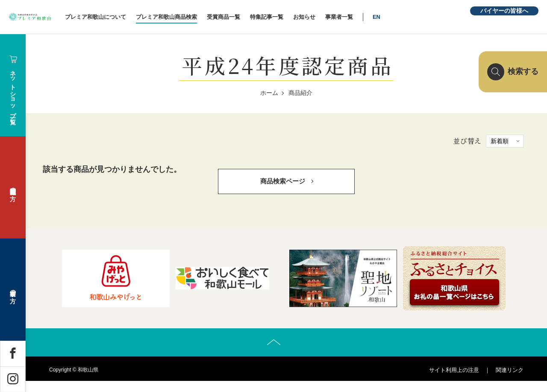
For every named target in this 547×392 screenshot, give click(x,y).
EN (414, 17)
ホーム (269, 93)
